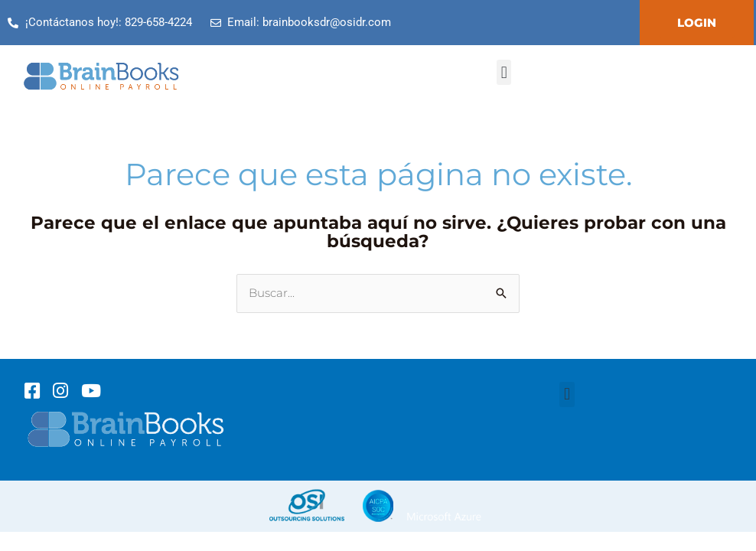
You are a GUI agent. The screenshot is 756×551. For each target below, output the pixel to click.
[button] (504, 72)
